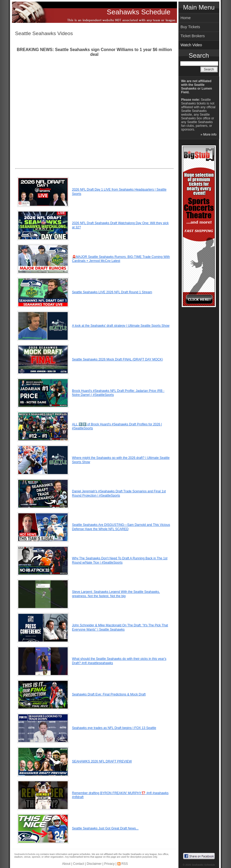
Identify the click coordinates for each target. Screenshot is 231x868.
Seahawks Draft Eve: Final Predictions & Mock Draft (109, 694)
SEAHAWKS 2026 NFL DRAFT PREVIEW (102, 761)
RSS (125, 864)
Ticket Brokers (193, 36)
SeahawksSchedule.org (27, 854)
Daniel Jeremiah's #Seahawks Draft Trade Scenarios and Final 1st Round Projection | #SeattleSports (119, 493)
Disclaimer (94, 864)
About (66, 864)
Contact (79, 864)
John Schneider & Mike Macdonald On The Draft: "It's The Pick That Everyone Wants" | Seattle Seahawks (120, 627)
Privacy (109, 864)
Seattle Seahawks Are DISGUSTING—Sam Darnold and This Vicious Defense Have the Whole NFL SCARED (121, 527)
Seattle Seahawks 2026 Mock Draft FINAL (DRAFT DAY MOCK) (118, 359)
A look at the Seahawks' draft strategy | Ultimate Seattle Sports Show (121, 326)
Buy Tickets (190, 27)
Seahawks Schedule (139, 12)
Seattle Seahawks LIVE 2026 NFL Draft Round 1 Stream (112, 292)
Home (185, 18)
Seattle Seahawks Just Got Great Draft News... (105, 828)
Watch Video (191, 45)
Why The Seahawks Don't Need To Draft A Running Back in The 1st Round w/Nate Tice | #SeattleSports (120, 560)
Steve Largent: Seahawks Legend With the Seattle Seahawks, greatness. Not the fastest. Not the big (116, 594)
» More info (208, 135)
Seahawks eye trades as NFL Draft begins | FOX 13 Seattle (114, 728)
